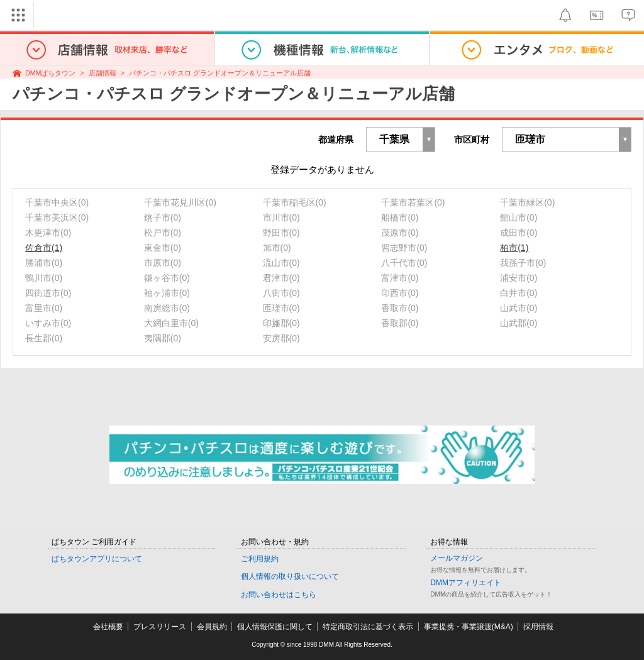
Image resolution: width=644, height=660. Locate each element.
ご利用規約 (260, 559)
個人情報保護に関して (275, 627)
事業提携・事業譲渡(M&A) (469, 627)
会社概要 (108, 627)
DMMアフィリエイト (466, 583)
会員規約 (212, 627)
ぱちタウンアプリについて (97, 559)
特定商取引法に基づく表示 (368, 627)
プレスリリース (160, 627)
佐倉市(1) (44, 248)
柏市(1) (514, 248)
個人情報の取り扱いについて (290, 576)
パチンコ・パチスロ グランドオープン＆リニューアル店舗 (220, 73)
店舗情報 (103, 73)
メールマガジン (457, 558)
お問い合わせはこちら (279, 595)
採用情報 (538, 627)
